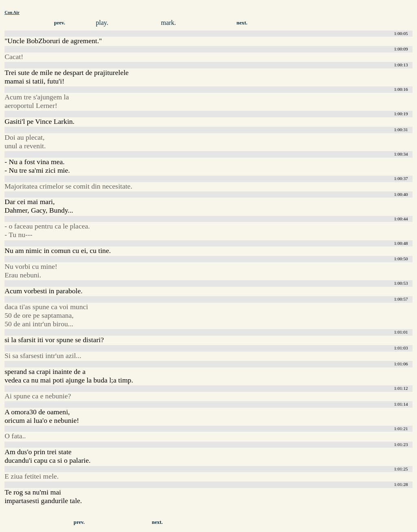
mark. (168, 23)
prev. (60, 23)
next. (242, 23)
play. (102, 23)
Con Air (12, 12)
